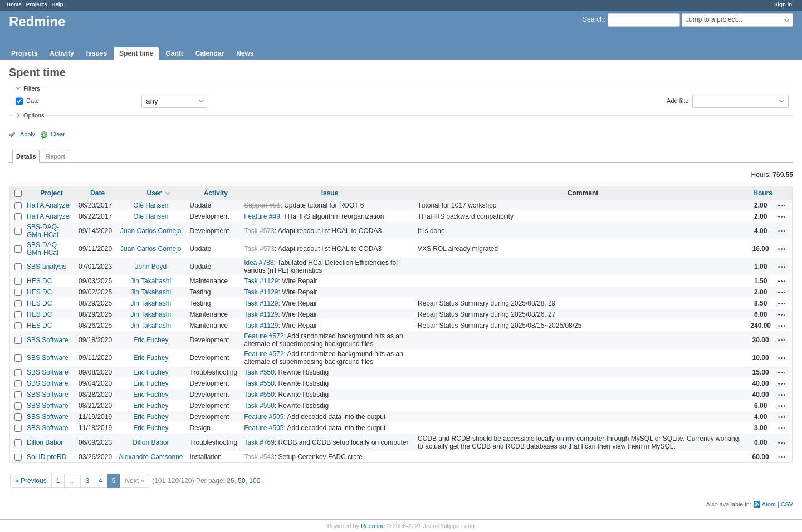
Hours (763, 193)
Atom (769, 504)
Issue (330, 193)
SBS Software (48, 340)
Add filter (679, 100)
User (154, 193)
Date (32, 100)
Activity (62, 53)
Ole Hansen (151, 205)
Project (52, 193)
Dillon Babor (45, 442)
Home (14, 4)
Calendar (210, 53)
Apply (28, 134)
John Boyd (151, 267)
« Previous (31, 481)
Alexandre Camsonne (151, 457)
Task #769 (259, 442)
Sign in (783, 4)
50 (241, 481)
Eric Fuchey (151, 340)
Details (26, 156)
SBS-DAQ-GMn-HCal (43, 231)
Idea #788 (259, 263)
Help (58, 4)
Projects (37, 4)
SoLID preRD (47, 457)
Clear (58, 134)
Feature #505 (264, 417)
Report (55, 156)
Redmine (373, 526)
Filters (31, 88)
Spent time (136, 53)
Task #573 (259, 231)
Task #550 (259, 372)
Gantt (174, 53)
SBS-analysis (47, 267)
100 (255, 481)
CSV (787, 504)
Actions (782, 205)
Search (593, 19)
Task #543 (259, 457)
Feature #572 (264, 336)
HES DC (39, 281)
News (245, 53)
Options (34, 115)
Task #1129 (261, 281)
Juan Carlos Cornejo (151, 231)
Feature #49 (262, 216)
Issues (97, 53)
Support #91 (262, 205)
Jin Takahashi (151, 281)
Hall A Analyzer (49, 205)
